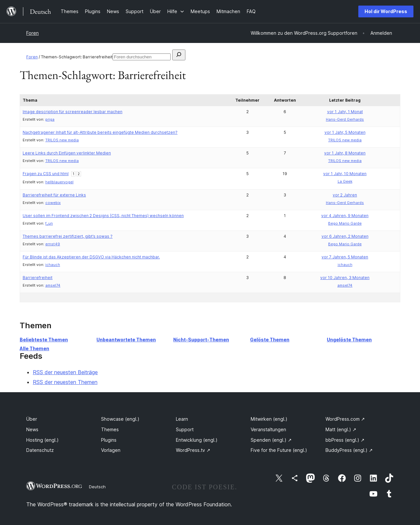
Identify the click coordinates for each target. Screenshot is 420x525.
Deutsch (97, 487)
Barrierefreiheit (38, 278)
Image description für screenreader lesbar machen (73, 112)
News (32, 429)
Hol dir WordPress (386, 11)
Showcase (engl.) (120, 419)
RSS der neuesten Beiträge (65, 372)
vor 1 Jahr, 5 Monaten (345, 132)
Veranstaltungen (268, 429)
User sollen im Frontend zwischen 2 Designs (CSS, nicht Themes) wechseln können (103, 216)
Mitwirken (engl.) (269, 419)
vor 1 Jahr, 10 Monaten (345, 174)
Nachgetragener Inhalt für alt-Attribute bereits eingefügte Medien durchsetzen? (100, 132)
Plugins (109, 440)
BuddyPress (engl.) (349, 450)
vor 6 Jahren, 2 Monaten (345, 236)
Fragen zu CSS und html (46, 174)
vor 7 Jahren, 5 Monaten (345, 257)
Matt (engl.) (341, 429)
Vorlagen (111, 450)
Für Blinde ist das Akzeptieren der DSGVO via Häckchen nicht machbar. (91, 257)
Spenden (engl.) (271, 440)
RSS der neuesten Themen (65, 382)
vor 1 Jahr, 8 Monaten (345, 153)
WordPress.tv (193, 450)
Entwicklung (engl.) (197, 440)
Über (32, 419)
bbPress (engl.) (345, 440)
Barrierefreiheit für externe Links (54, 195)
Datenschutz (40, 450)
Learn (182, 419)
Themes (110, 429)
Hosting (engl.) (42, 440)
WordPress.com (345, 419)
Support (185, 429)
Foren (32, 33)
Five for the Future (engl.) (279, 450)
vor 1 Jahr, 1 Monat (345, 112)
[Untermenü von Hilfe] (176, 11)
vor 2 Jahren (345, 195)
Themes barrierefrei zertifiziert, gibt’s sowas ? (68, 236)
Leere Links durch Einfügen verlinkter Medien (67, 153)
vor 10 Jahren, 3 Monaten (345, 278)
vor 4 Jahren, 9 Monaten (345, 216)
